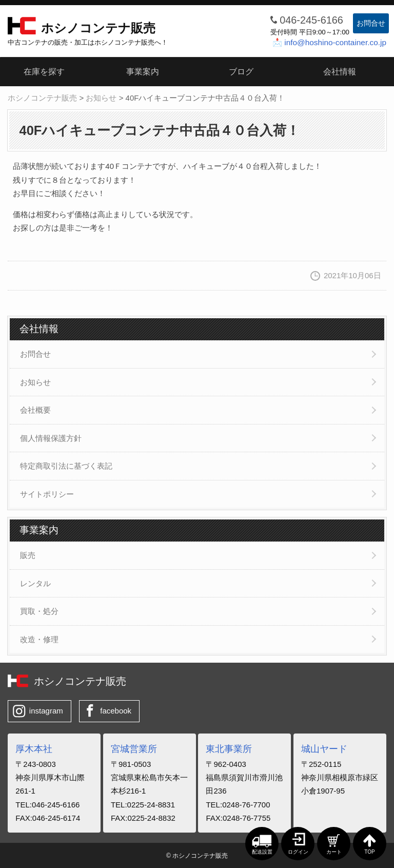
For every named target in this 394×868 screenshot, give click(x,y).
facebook (116, 711)
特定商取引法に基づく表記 (66, 466)
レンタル (35, 583)
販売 (28, 555)
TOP (369, 852)
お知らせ (35, 382)
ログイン (298, 852)
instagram (46, 711)
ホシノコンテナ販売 (98, 28)
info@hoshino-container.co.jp (335, 42)
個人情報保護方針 (51, 438)
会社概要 (35, 410)
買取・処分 (39, 611)
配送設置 (262, 852)
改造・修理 (39, 639)
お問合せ (371, 23)
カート (334, 852)
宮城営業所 (134, 749)
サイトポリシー (47, 494)
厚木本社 (34, 749)
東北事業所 (229, 749)
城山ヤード (324, 749)
